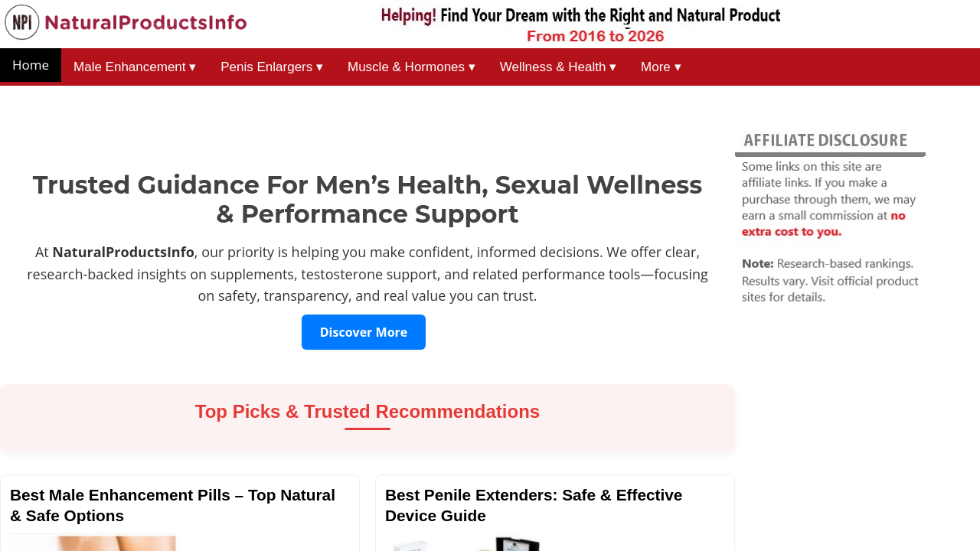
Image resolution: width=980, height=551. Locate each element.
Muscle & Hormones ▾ (412, 67)
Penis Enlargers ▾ (272, 67)
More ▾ (661, 67)
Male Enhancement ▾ (135, 67)
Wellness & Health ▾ (558, 67)
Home (31, 65)
